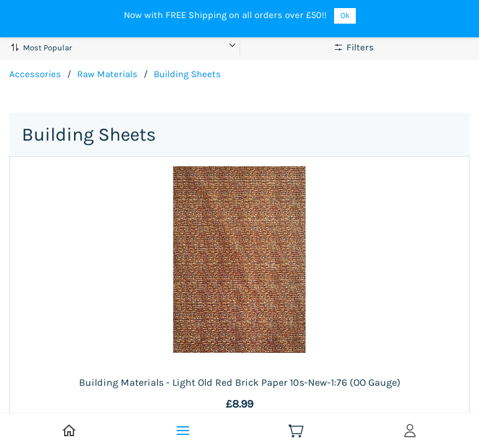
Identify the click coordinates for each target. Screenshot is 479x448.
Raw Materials (107, 74)
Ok (345, 15)
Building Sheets (187, 74)
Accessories (35, 74)
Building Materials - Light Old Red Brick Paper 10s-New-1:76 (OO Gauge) (240, 382)
